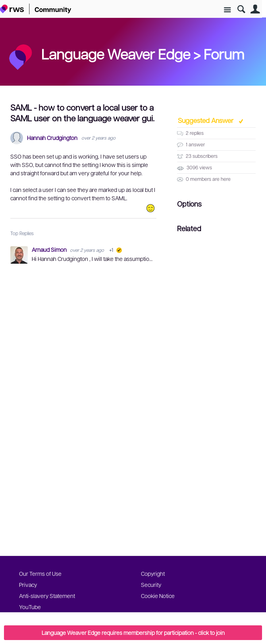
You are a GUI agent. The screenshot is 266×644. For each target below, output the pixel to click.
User (255, 9)
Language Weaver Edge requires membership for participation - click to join (133, 632)
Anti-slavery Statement (47, 596)
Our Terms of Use (40, 573)
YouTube (30, 607)
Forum (224, 54)
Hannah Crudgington (52, 138)
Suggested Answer (206, 120)
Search (241, 9)
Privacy (28, 585)
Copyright (153, 573)
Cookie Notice (158, 596)
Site (227, 10)
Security (151, 585)
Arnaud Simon (50, 249)
